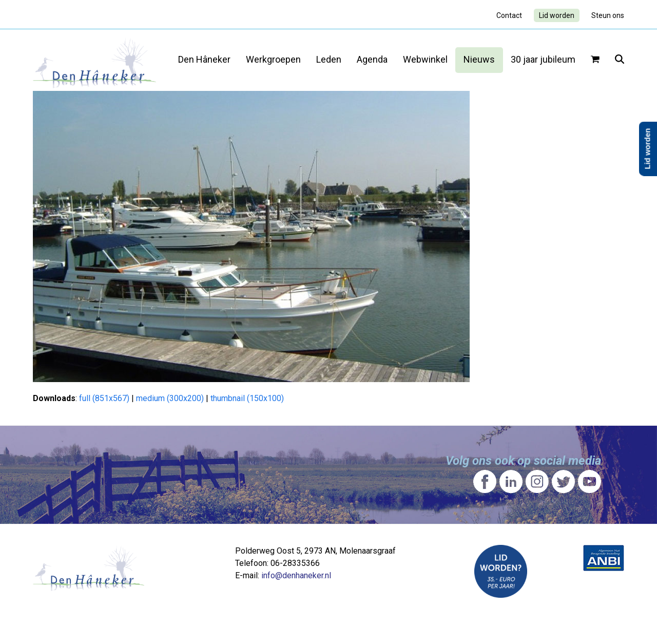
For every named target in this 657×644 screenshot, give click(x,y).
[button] (595, 60)
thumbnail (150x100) (247, 398)
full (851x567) (104, 398)
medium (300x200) (170, 398)
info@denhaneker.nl (296, 575)
